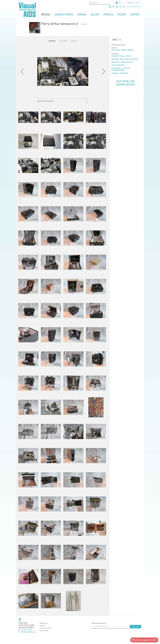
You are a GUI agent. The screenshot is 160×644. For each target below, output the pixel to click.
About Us (43, 626)
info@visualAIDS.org (28, 632)
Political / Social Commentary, (121, 69)
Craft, (129, 56)
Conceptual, (118, 56)
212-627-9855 (26, 630)
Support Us (43, 623)
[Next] (103, 71)
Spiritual (124, 73)
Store (119, 2)
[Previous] (22, 71)
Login (137, 2)
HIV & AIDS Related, (129, 59)
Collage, (116, 50)
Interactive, (127, 62)
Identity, (116, 62)
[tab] (52, 42)
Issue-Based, (118, 65)
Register (130, 2)
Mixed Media (127, 50)
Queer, (115, 73)
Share (115, 40)
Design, (115, 59)
